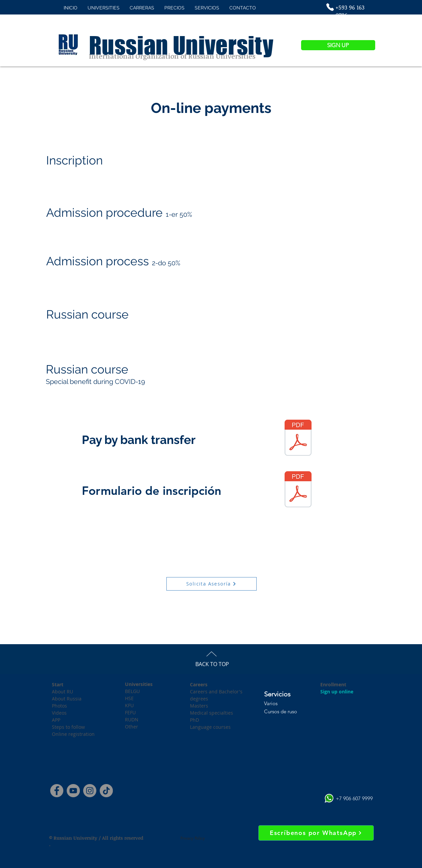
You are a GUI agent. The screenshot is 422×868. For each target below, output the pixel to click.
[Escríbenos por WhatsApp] (316, 833)
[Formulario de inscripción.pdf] (298, 490)
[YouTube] (73, 791)
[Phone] (330, 7)
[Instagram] (90, 791)
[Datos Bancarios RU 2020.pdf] (298, 439)
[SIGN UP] (338, 45)
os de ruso (286, 711)
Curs (269, 711)
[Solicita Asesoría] (212, 584)
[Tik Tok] (106, 791)
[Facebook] (57, 791)
